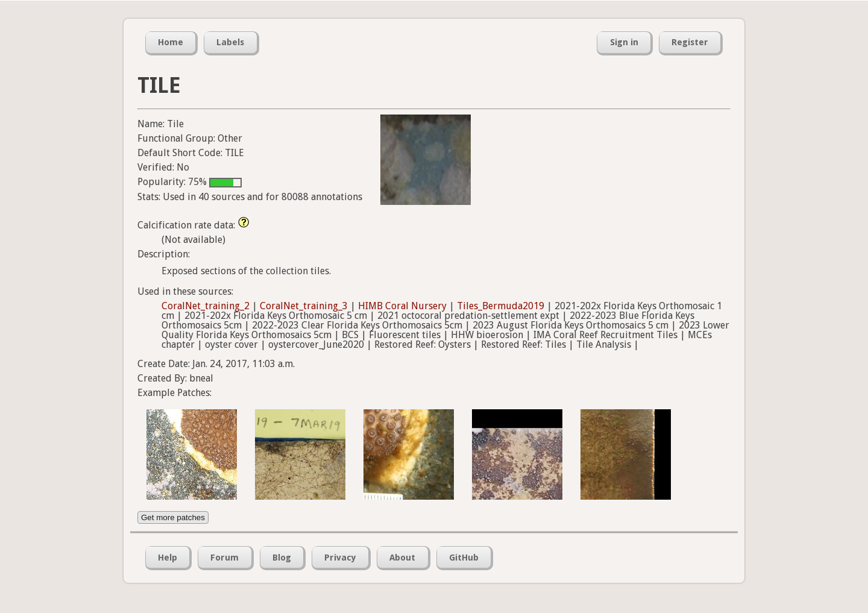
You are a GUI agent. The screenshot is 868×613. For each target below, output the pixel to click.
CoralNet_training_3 (304, 306)
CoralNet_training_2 (206, 306)
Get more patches (173, 517)
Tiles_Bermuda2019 (501, 306)
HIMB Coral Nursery (402, 306)
